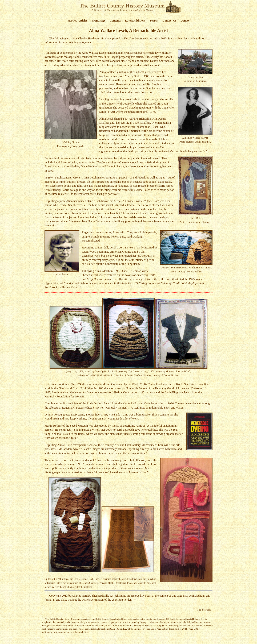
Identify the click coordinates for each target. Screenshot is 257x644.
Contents (115, 21)
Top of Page (204, 610)
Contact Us (169, 21)
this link (199, 77)
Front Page (99, 21)
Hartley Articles (77, 21)
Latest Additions (135, 21)
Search (154, 21)
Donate (185, 21)
